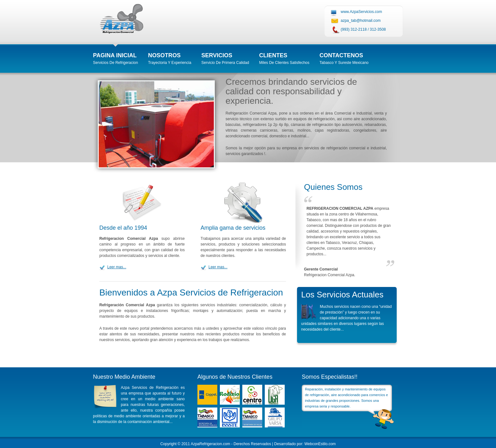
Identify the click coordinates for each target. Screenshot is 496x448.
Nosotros (164, 55)
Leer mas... (117, 267)
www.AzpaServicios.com (361, 12)
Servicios (217, 55)
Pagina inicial (115, 55)
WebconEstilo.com (320, 444)
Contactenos (341, 55)
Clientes (273, 55)
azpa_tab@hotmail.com (361, 21)
